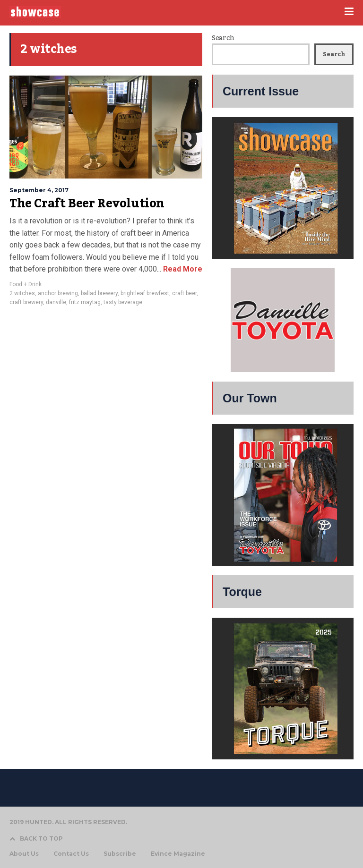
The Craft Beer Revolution (87, 204)
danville (56, 302)
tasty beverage (123, 302)
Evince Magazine (178, 854)
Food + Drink (26, 284)
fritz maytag (85, 302)
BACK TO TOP (36, 838)
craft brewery (26, 302)
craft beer (184, 293)
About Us (24, 854)
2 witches (22, 293)
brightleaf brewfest (145, 293)
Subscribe (120, 854)
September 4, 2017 (39, 190)
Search (223, 38)
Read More (182, 269)
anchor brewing (58, 293)
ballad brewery (99, 293)
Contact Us (71, 854)
